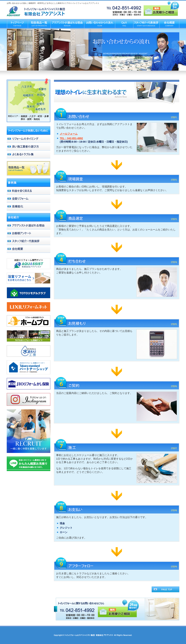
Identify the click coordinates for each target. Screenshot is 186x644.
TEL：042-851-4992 (71, 138)
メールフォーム (69, 134)
